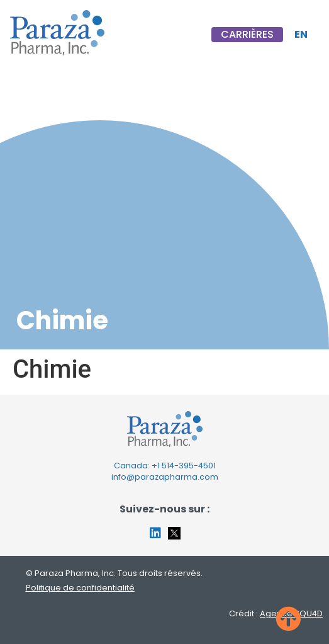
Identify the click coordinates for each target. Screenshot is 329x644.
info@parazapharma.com (165, 477)
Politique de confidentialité (80, 588)
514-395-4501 (189, 466)
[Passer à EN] (301, 35)
